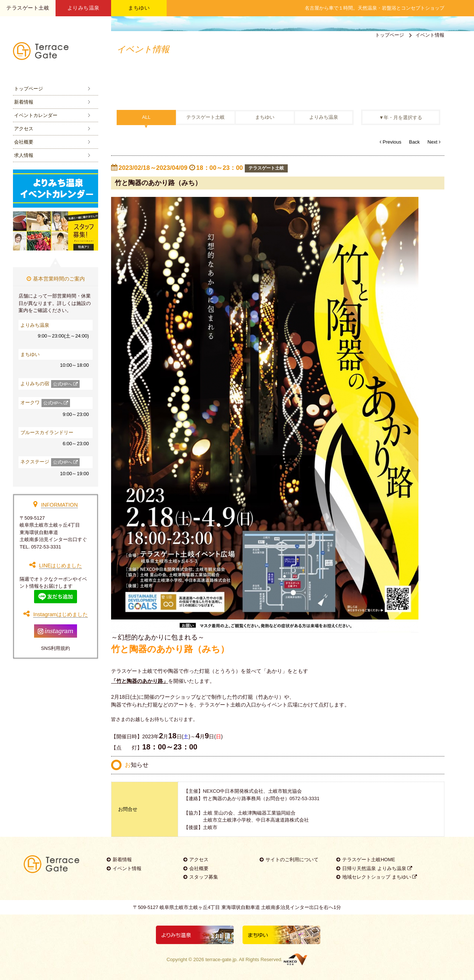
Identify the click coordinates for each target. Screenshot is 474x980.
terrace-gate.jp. (222, 959)
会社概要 (24, 142)
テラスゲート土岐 (206, 118)
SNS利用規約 (56, 648)
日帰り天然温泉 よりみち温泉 (374, 868)
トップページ (29, 89)
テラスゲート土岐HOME (366, 860)
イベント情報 (124, 868)
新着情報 (24, 102)
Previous (390, 142)
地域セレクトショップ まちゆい (377, 877)
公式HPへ (65, 384)
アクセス (24, 129)
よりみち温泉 (84, 8)
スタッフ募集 (201, 877)
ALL (146, 118)
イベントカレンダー (36, 115)
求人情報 (24, 155)
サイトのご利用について (289, 860)
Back (415, 142)
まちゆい (139, 8)
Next (434, 142)
